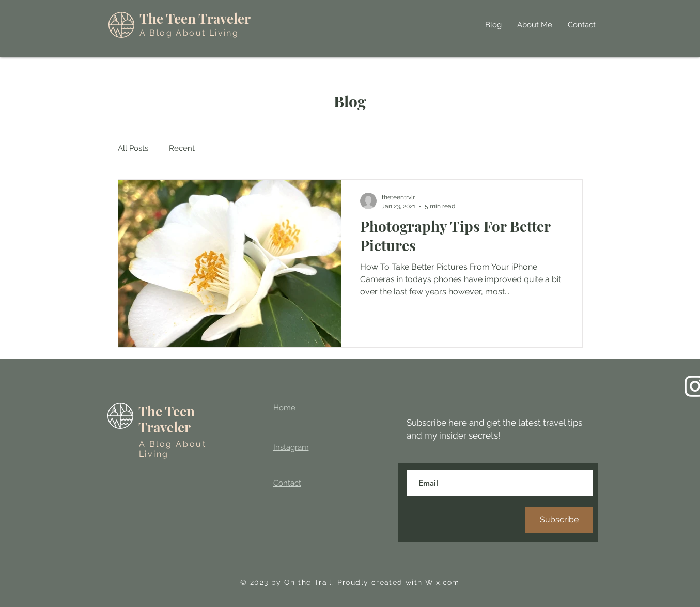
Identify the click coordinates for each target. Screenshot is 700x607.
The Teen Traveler (195, 18)
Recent (182, 148)
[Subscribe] (559, 520)
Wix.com (442, 582)
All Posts (133, 148)
